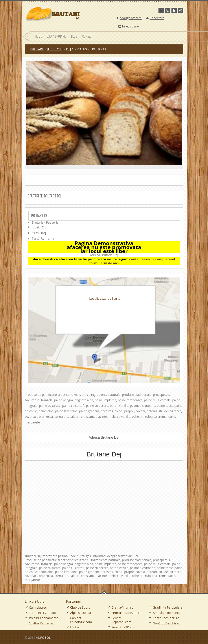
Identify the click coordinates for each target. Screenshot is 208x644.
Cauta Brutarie (56, 36)
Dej (68, 49)
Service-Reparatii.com (121, 620)
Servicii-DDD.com (124, 627)
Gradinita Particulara (168, 607)
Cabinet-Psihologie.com (81, 620)
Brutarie (38, 49)
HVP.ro (75, 627)
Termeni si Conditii (42, 613)
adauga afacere (129, 18)
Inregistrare (129, 26)
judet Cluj (55, 49)
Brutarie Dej (40, 216)
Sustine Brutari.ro (42, 623)
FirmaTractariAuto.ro (127, 613)
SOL (48, 638)
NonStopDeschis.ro (167, 623)
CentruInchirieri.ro (166, 618)
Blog (74, 36)
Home (38, 36)
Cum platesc (38, 607)
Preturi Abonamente (44, 618)
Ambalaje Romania (166, 613)
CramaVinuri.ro (122, 607)
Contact (87, 36)
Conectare (155, 18)
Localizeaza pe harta (105, 298)
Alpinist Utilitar (81, 613)
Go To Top (104, 592)
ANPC (40, 638)
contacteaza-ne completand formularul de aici (132, 261)
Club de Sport (80, 607)
